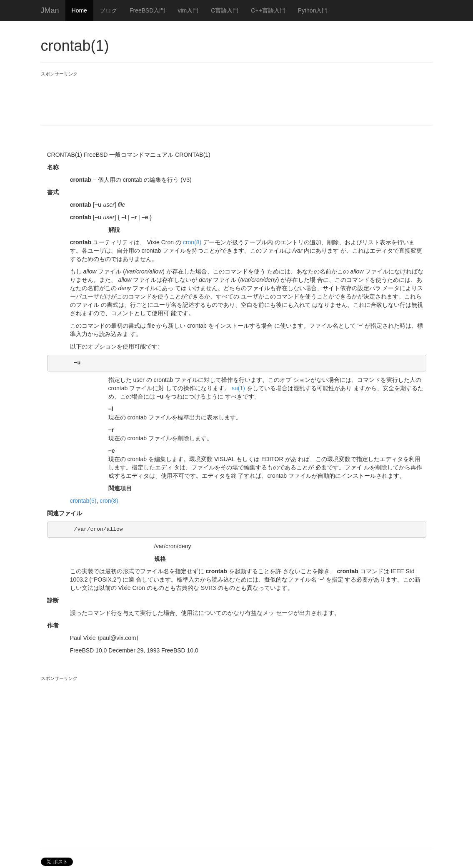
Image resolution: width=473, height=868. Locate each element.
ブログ (108, 10)
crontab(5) (83, 501)
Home (79, 10)
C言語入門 (225, 10)
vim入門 (188, 10)
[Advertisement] (193, 96)
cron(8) (192, 242)
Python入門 (313, 10)
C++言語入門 (268, 10)
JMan (50, 10)
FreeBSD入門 (148, 10)
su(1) (238, 388)
